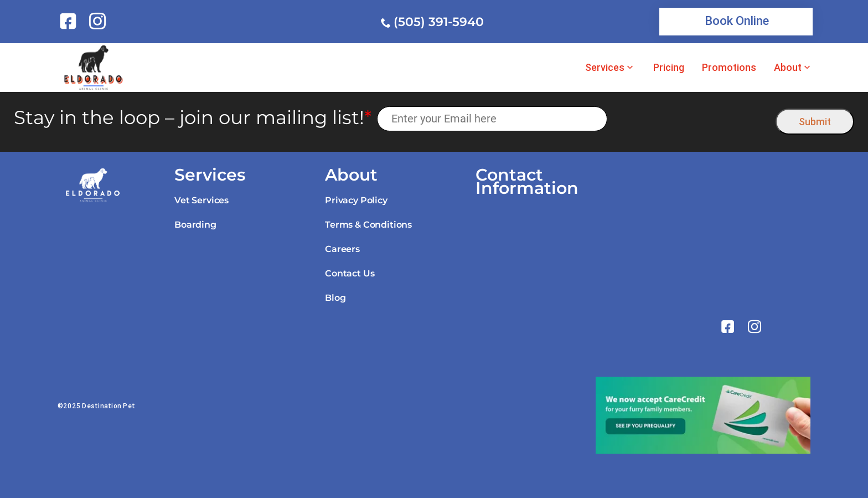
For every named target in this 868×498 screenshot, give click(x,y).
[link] (70, 21)
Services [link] (605, 68)
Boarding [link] (195, 225)
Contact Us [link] (350, 273)
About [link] (788, 68)
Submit (815, 122)
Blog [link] (335, 298)
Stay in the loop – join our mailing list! (193, 118)
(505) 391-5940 (439, 22)
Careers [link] (342, 249)
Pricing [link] (669, 68)
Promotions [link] (729, 68)
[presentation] (692, 119)
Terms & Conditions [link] (368, 225)
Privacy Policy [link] (356, 200)
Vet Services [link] (201, 200)
